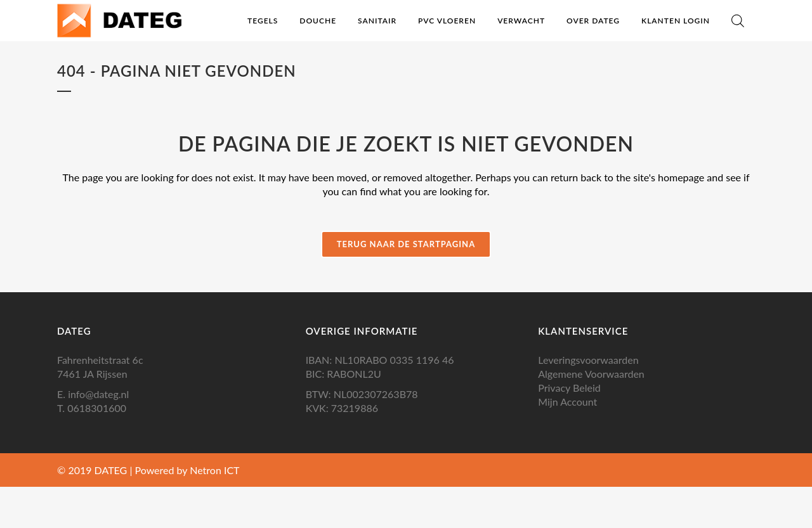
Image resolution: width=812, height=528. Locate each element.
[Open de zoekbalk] (738, 21)
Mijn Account (567, 402)
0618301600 (97, 408)
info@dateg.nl (98, 394)
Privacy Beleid (569, 388)
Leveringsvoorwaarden (588, 360)
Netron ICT (214, 470)
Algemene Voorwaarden (591, 374)
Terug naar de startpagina (406, 244)
